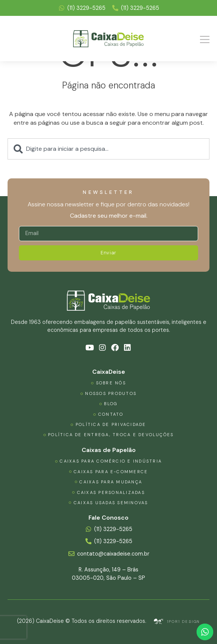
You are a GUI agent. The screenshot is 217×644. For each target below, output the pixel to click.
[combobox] (108, 149)
